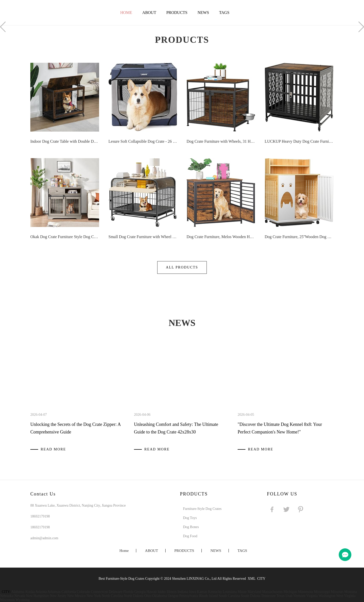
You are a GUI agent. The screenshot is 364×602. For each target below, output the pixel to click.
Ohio (148, 596)
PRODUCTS (177, 13)
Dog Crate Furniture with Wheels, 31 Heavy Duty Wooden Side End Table (221, 141)
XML (252, 579)
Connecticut (99, 592)
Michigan (290, 592)
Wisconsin (7, 600)
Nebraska (7, 596)
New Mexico (76, 596)
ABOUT (149, 13)
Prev (3, 27)
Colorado (83, 592)
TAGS (224, 13)
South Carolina (229, 596)
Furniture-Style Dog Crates (202, 509)
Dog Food (190, 536)
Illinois (172, 592)
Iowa (193, 592)
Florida (128, 592)
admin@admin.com (44, 538)
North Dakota (134, 596)
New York (94, 596)
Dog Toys (190, 518)
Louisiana (230, 592)
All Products (182, 267)
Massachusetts (272, 592)
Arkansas (54, 592)
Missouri (337, 592)
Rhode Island (208, 596)
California (69, 592)
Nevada (20, 596)
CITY (261, 579)
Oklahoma (160, 596)
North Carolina (112, 596)
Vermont (299, 596)
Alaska (30, 592)
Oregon (173, 596)
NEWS (203, 13)
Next (361, 27)
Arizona (41, 592)
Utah (289, 596)
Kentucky (215, 592)
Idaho (162, 592)
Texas (280, 596)
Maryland (254, 592)
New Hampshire (38, 596)
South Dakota (251, 596)
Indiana (183, 592)
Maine (242, 592)
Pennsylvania (189, 596)
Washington (327, 596)
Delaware (116, 592)
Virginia (312, 596)
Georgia (140, 592)
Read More (53, 449)
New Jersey (58, 596)
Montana (351, 592)
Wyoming (23, 600)
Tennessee (268, 596)
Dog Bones (191, 527)
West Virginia (346, 596)
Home (126, 13)
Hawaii (152, 592)
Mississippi (322, 592)
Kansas (202, 592)
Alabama (18, 592)
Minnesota (305, 592)
